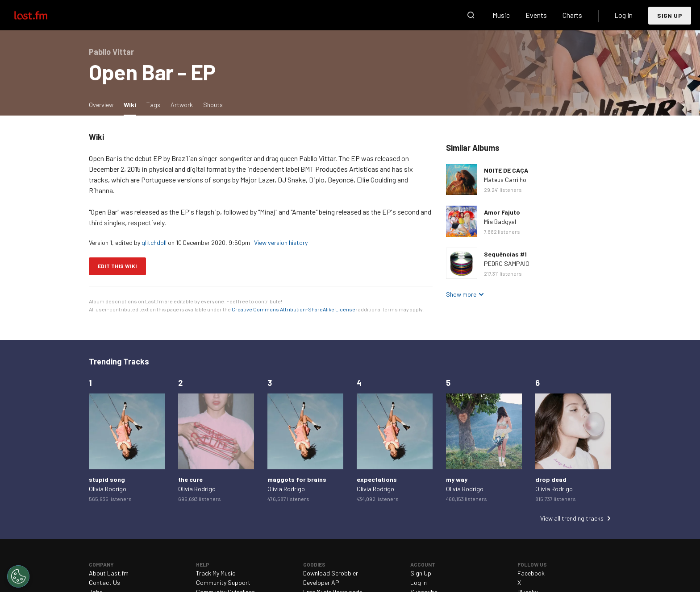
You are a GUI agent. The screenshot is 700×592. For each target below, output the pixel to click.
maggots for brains (297, 479)
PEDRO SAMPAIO (507, 263)
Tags (153, 105)
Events (536, 15)
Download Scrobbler (331, 573)
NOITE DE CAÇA (506, 170)
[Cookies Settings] (18, 576)
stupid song (107, 479)
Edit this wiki (117, 266)
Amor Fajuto (502, 212)
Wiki (132, 104)
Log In (623, 15)
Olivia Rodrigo (108, 489)
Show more (461, 294)
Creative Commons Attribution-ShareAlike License (294, 309)
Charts (572, 15)
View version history (281, 242)
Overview (101, 105)
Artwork (182, 105)
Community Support (223, 582)
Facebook (531, 573)
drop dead (551, 479)
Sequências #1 (505, 254)
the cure (190, 479)
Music (501, 15)
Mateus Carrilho (505, 180)
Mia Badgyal (500, 221)
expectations (377, 479)
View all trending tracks (572, 518)
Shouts (213, 105)
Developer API (322, 582)
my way (457, 479)
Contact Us (104, 582)
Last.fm (41, 15)
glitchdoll (154, 242)
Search (471, 15)
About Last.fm (109, 573)
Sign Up (670, 15)
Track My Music (216, 573)
